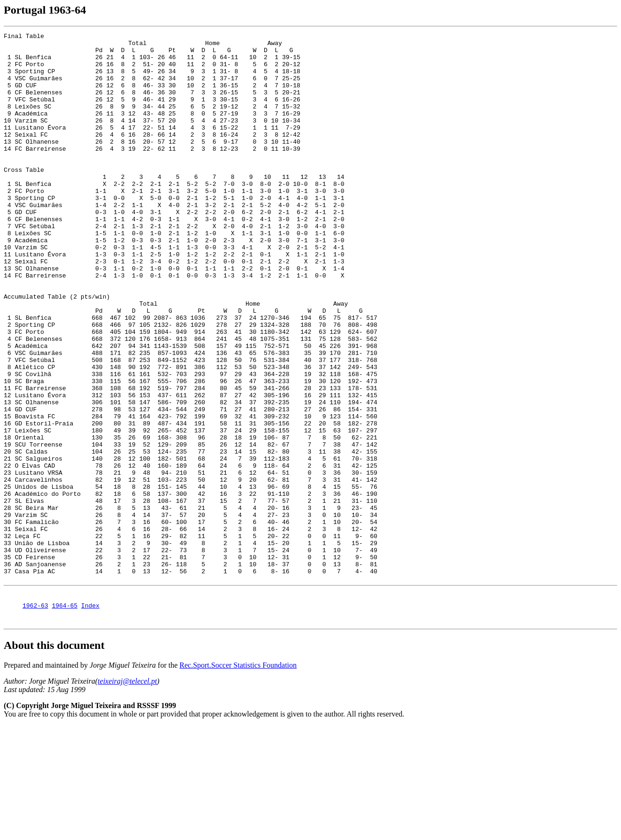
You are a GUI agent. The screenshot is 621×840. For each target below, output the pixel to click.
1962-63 (35, 718)
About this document (54, 759)
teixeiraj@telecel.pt (127, 795)
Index (90, 718)
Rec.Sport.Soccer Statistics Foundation (238, 779)
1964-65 (65, 718)
